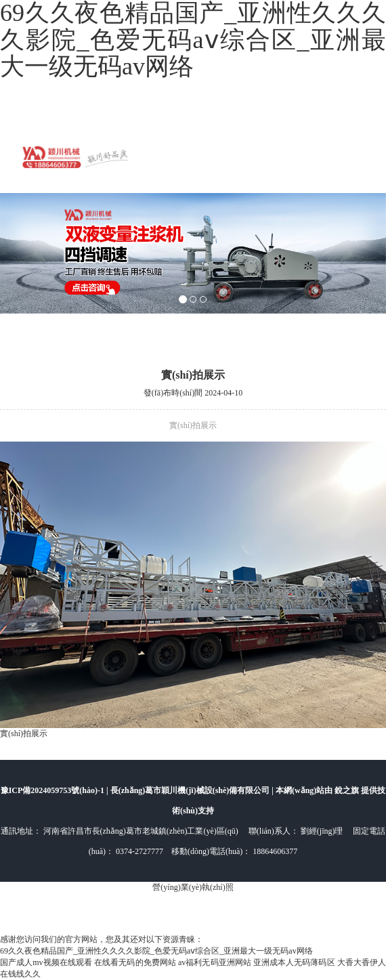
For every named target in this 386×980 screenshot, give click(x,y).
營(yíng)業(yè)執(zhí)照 (193, 887)
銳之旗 (348, 790)
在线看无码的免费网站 (135, 962)
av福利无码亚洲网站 (215, 962)
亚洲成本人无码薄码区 (294, 962)
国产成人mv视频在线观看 (46, 962)
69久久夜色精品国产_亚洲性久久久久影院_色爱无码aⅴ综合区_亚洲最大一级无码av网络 (156, 951)
